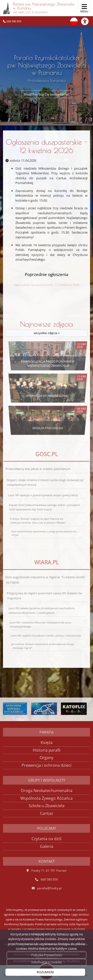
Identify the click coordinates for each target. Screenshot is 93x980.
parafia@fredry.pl (49, 888)
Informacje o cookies (46, 962)
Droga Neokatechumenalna (47, 791)
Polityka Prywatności (47, 955)
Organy (46, 758)
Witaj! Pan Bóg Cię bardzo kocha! (47, 94)
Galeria (47, 846)
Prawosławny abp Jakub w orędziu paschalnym (39, 476)
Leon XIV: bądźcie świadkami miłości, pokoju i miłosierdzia (45, 639)
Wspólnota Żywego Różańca (46, 798)
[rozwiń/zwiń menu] (84, 8)
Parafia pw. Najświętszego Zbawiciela (39, 8)
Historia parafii (47, 750)
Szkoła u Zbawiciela (47, 806)
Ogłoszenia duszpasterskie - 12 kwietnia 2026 (46, 146)
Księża (47, 742)
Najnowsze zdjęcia (46, 328)
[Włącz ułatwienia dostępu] (87, 21)
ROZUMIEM (45, 972)
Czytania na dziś (46, 839)
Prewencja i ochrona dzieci (46, 765)
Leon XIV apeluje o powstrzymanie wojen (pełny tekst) (43, 495)
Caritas (46, 813)
